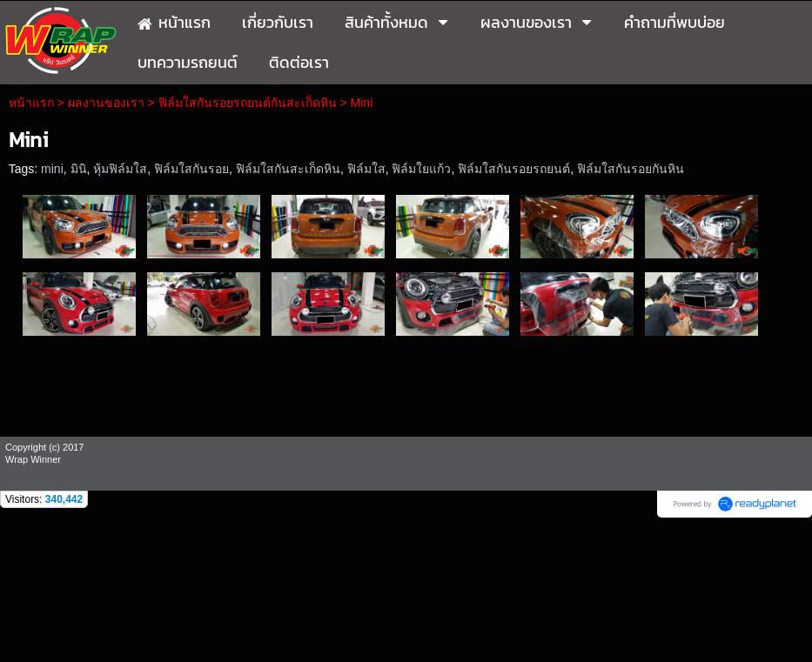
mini (52, 169)
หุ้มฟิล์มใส (120, 169)
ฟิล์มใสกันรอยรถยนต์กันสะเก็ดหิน (248, 103)
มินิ (79, 169)
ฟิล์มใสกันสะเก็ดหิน (288, 169)
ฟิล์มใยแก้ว (421, 169)
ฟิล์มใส (366, 169)
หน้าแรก (31, 103)
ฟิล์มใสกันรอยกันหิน (631, 169)
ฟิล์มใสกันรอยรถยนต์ (514, 169)
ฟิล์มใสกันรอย (191, 169)
